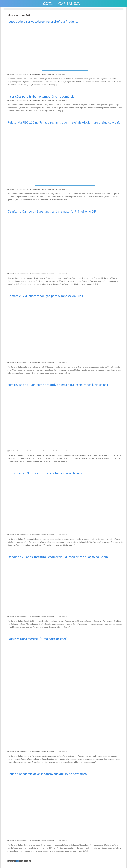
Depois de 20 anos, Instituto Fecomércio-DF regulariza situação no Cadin (58, 557)
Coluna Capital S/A (62, 74)
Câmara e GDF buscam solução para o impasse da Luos (45, 296)
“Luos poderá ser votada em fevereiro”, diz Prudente (43, 21)
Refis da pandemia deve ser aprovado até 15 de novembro (47, 774)
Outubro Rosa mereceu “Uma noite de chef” (37, 639)
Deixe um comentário (49, 74)
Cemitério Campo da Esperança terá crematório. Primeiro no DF (52, 211)
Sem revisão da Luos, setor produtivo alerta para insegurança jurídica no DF (59, 385)
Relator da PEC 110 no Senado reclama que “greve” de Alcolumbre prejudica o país (64, 122)
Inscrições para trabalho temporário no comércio (41, 96)
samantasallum (36, 74)
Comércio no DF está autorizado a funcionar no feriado (45, 473)
